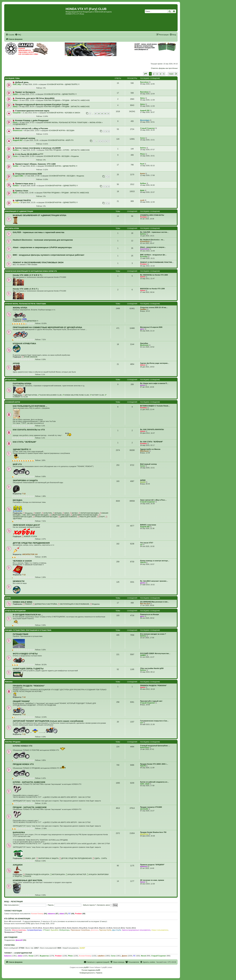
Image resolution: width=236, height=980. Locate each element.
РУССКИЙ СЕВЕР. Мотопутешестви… (155, 653)
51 (109, 113)
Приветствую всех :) (25, 184)
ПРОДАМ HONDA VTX (23, 764)
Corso (143, 138)
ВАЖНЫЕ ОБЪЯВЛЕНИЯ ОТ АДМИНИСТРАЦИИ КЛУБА (40, 215)
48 (99, 113)
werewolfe (144, 809)
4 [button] (160, 74)
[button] (145, 74)
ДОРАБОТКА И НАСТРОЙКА (45, 604)
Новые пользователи (160, 930)
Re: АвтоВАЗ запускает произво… (154, 581)
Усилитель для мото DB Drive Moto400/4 (35, 98)
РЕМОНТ (28, 604)
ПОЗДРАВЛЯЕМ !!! (20, 124)
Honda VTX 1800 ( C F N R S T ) (27, 275)
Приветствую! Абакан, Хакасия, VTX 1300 (35, 164)
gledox (143, 583)
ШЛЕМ (143, 480)
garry (142, 329)
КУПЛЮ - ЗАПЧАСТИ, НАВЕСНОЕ (76, 150)
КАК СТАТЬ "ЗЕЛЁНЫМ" (25, 442)
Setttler (16, 166)
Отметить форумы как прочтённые (164, 68)
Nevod (143, 956)
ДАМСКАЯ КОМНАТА (68, 517)
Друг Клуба (116, 930)
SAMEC (143, 655)
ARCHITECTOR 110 (30, 554)
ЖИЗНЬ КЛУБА (95, 122)
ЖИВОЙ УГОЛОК (29, 536)
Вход (6, 902)
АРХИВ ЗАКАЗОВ (30, 357)
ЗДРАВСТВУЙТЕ (23, 200)
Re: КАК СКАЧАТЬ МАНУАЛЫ (152, 429)
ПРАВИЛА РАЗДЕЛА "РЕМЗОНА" (29, 686)
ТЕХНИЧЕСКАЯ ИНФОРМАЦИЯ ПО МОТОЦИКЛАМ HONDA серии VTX (31, 271)
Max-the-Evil (145, 604)
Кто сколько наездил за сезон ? (153, 634)
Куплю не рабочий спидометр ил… (154, 782)
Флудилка (75, 156)
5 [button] (164, 74)
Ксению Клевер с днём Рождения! (32, 120)
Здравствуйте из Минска (150, 449)
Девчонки (95, 930)
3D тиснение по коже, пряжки (152, 880)
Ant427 (82, 948)
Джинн (124, 956)
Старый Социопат (147, 128)
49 (102, 113)
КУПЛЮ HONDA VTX (23, 746)
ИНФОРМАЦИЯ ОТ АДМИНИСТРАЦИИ (19, 211)
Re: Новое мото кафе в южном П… (154, 383)
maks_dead (145, 784)
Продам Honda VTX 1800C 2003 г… (154, 764)
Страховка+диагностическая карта (32, 111)
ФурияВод (54, 930)
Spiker (15, 94)
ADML (25, 319)
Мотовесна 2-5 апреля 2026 (151, 327)
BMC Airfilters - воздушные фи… (153, 255)
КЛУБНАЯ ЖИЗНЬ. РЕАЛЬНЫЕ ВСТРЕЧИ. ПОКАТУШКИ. (66, 122)
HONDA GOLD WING (23, 602)
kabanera (144, 866)
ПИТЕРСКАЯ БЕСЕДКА (89, 513)
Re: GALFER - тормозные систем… (154, 232)
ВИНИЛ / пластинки (148, 525)
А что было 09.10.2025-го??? (29, 154)
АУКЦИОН (18, 865)
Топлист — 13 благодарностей (18, 953)
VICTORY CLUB (97, 395)
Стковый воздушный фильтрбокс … (155, 746)
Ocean (31, 956)
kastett (143, 482)
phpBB (86, 967)
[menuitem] (18, 35)
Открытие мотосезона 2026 (29, 174)
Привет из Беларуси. (25, 92)
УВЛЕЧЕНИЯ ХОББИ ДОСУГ (26, 525)
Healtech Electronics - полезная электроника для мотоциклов (43, 240)
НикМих (143, 309)
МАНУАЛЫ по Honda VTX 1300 (152, 289)
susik (142, 200)
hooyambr (17, 113)
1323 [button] (171, 74)
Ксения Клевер (37, 914)
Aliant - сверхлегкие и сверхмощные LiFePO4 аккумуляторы (42, 247)
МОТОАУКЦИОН (57, 874)
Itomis (143, 174)
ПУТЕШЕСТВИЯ (20, 634)
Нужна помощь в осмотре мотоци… (155, 561)
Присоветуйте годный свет (151, 701)
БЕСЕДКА (71, 130)
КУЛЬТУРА (47, 513)
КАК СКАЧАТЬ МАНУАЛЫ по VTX (29, 430)
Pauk (142, 164)
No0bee (16, 150)
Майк (15, 193)
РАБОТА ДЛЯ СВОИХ (87, 517)
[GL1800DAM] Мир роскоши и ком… (155, 602)
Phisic (15, 122)
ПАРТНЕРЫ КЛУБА (12, 228)
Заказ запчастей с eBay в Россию (32, 128)
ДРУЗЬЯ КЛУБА (11, 380)
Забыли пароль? (89, 905)
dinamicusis (18, 130)
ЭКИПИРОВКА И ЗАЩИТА (25, 480)
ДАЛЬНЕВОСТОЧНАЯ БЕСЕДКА (84, 515)
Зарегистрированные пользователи (136, 930)
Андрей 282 (145, 110)
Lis (141, 545)
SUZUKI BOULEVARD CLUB (50, 395)
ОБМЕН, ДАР (29, 858)
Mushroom (144, 345)
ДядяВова (144, 834)
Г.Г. (70, 914)
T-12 (24, 494)
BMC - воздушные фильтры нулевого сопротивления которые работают (49, 255)
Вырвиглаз (44, 956)
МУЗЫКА (57, 513)
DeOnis (143, 148)
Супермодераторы (34, 930)
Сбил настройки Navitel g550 (152, 668)
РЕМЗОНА (9, 682)
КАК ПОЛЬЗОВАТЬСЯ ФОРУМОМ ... (30, 406)
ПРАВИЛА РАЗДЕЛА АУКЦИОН (36, 874)
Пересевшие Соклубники (80, 930)
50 (105, 113)
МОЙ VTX (70, 140)
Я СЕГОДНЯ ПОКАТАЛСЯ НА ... (28, 615)
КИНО (66, 513)
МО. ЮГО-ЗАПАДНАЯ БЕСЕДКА (35, 515)
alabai (62, 914)
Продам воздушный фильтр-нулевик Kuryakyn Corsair (42, 104)
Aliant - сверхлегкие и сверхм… (153, 247)
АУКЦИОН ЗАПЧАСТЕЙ (76, 874)
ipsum (143, 385)
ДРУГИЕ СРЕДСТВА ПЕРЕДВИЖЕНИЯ (31, 543)
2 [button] (154, 74)
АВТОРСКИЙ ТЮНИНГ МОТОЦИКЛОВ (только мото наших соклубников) (48, 721)
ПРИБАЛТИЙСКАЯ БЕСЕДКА (45, 517)
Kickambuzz (145, 241)
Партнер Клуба (105, 930)
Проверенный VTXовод (13, 932)
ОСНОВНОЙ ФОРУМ (55, 84)
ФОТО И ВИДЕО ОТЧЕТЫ (25, 654)
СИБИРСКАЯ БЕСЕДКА (60, 515)
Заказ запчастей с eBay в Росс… (153, 500)
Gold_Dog (17, 84)
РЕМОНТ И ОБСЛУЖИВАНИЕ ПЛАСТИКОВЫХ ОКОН (38, 262)
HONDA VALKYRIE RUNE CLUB (76, 395)
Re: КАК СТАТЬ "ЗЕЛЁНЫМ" (152, 442)
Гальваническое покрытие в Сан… (154, 721)
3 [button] (157, 74)
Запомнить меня (104, 905)
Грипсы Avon (22, 191)
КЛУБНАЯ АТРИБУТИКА (24, 344)
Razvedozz (144, 82)
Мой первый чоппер (25, 138)
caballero (101, 956)
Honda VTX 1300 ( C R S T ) (26, 289)
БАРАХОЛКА (19, 832)
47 (96, 113)
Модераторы (64, 930)
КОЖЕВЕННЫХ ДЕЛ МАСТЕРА (28, 880)
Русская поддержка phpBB (91, 970)
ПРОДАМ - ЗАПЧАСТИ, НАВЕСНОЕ (76, 100)
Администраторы (19, 930)
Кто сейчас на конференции (17, 919)
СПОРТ (101, 517)
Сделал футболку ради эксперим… (155, 363)
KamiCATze (145, 249)
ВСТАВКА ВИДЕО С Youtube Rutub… (155, 406)
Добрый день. (22, 82)
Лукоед (16, 202)
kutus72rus (145, 747)
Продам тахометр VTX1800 (151, 807)
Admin (143, 277)
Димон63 (19, 940)
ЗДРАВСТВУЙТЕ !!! (72, 84)
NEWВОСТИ (19, 581)
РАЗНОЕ (27, 876)
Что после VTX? (147, 543)
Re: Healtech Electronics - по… (152, 240)
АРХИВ (16, 363)
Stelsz (15, 100)
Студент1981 (18, 176)
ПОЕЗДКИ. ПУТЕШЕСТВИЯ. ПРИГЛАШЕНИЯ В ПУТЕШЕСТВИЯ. (28, 630)
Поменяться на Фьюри (149, 614)
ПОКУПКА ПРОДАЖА (52, 100)
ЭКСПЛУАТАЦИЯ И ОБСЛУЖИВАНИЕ (74, 604)
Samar (143, 882)
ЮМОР (37, 513)
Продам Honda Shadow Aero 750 (153, 832)
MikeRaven (144, 451)
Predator (144, 217)
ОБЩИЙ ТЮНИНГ (21, 701)
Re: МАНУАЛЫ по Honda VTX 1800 (154, 275)
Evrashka (144, 257)
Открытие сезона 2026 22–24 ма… (154, 307)
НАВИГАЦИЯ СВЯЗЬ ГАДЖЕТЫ (28, 669)
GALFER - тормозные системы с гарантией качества (39, 232)
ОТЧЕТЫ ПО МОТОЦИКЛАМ (15, 611)
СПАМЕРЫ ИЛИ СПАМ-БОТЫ (152, 215)
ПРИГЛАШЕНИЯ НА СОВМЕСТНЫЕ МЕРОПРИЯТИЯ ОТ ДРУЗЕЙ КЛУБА (47, 327)
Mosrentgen (145, 120)
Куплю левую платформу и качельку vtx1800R (38, 148)
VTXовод (46, 930)
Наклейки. (144, 343)
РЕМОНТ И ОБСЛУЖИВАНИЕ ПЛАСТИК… (157, 262)
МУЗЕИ (74, 513)
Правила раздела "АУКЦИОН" (152, 865)
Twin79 (143, 562)
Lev (142, 723)
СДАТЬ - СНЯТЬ (100, 858)
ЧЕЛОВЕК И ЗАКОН (72, 113)
